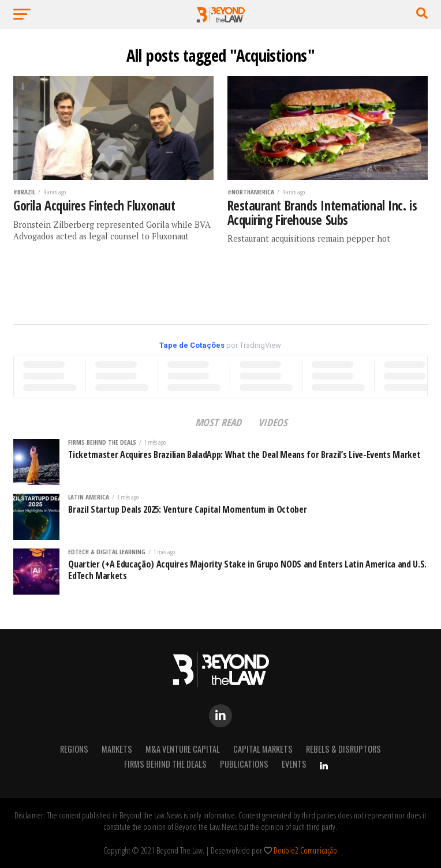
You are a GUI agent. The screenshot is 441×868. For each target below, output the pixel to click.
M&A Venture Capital (183, 749)
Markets (117, 749)
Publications (244, 764)
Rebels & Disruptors (343, 749)
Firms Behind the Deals (165, 764)
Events (294, 764)
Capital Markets (263, 749)
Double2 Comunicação (305, 850)
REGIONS (74, 749)
